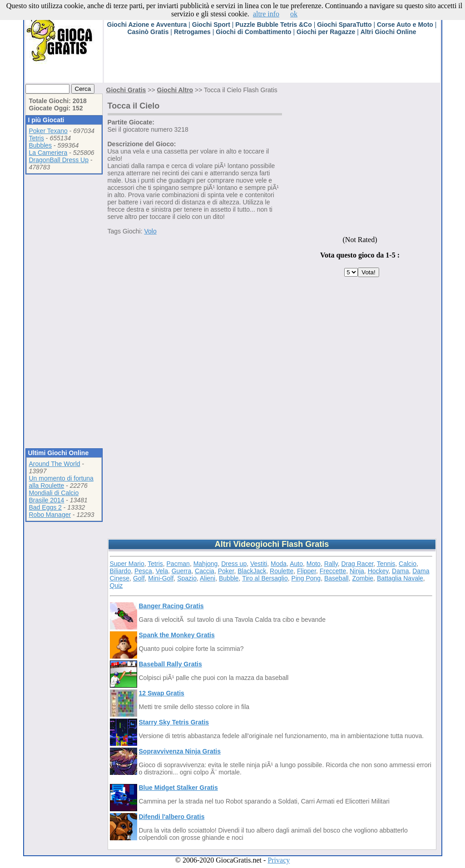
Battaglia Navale (400, 578)
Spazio (187, 578)
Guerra (182, 571)
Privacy (279, 860)
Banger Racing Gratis (171, 606)
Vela (162, 571)
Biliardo (121, 571)
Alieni (208, 578)
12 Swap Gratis (162, 693)
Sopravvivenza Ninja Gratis (180, 751)
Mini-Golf (161, 578)
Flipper (307, 571)
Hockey (378, 571)
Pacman (178, 564)
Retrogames (192, 32)
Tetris (37, 138)
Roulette (282, 571)
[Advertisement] (269, 62)
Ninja (357, 571)
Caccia (205, 571)
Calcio (408, 564)
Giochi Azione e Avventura (147, 25)
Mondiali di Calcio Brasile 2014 (54, 496)
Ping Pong (306, 578)
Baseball (336, 578)
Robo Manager (50, 515)
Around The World (55, 464)
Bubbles (41, 145)
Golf (139, 578)
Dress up (234, 564)
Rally (331, 564)
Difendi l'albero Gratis (172, 817)
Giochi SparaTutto (344, 25)
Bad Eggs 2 (45, 507)
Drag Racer (358, 564)
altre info (266, 14)
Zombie (363, 578)
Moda (279, 564)
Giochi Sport (211, 25)
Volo (150, 231)
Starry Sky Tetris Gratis (174, 722)
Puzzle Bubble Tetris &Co (274, 25)
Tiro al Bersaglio (265, 578)
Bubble (229, 578)
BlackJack (252, 571)
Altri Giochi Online (388, 32)
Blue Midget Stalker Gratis (178, 788)
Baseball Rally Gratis (171, 664)
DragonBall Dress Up (59, 160)
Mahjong (206, 564)
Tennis (386, 564)
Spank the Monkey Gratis (177, 635)
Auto (296, 564)
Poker (226, 571)
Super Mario (127, 564)
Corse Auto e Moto (405, 25)
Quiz (116, 585)
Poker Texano (48, 131)
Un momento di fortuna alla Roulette (61, 482)
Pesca (143, 571)
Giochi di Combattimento (253, 32)
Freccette (333, 571)
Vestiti (259, 564)
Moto (314, 564)
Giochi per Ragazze (326, 32)
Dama (400, 571)
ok (294, 14)
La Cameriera (48, 153)
